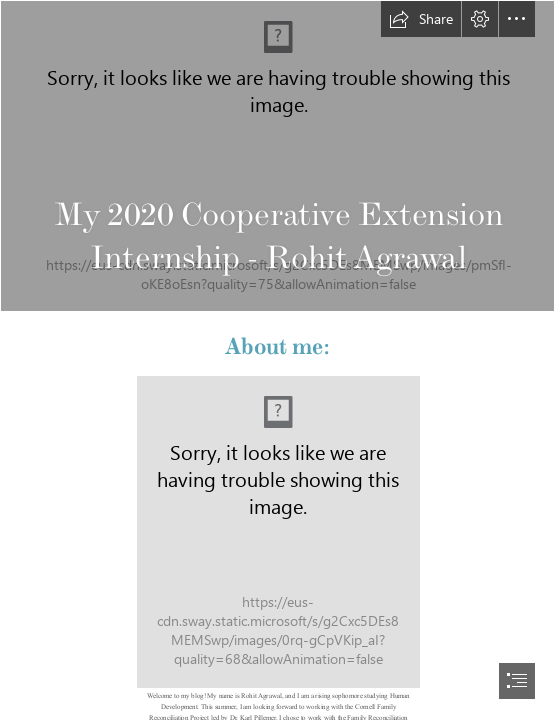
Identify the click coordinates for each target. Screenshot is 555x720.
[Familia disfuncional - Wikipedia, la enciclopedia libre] (277, 156)
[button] (421, 19)
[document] (277, 360)
